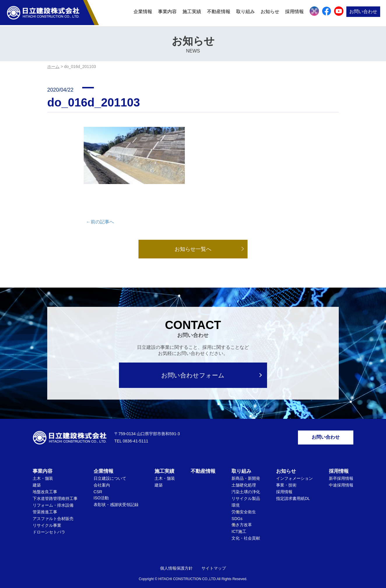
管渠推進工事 (45, 504)
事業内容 (167, 12)
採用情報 (294, 12)
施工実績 (192, 12)
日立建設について (110, 471)
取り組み (245, 12)
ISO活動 (101, 490)
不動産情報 (219, 12)
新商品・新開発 (246, 471)
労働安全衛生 (244, 504)
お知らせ (270, 12)
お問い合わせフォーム (193, 367)
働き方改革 (242, 517)
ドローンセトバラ (49, 524)
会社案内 (102, 477)
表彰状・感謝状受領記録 (116, 497)
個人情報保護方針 (176, 561)
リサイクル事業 (47, 518)
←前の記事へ (100, 214)
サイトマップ (214, 561)
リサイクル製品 (246, 491)
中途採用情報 (341, 477)
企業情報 (143, 12)
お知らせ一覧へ (193, 241)
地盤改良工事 (45, 484)
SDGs (237, 511)
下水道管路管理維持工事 (55, 491)
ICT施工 (239, 524)
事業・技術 (286, 477)
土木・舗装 (43, 471)
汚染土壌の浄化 (246, 484)
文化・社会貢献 (246, 531)
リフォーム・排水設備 (53, 498)
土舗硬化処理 (244, 477)
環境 (236, 498)
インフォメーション (294, 471)
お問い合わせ (363, 12)
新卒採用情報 (341, 471)
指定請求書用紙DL (293, 491)
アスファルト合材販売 (53, 511)
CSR (98, 484)
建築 (37, 477)
